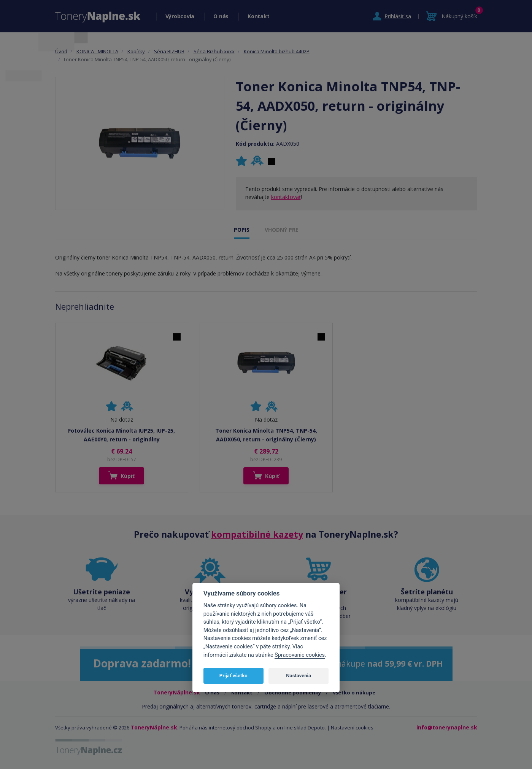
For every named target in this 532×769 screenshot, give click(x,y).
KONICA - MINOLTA (97, 51)
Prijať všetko (233, 676)
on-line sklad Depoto (301, 728)
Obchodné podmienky (293, 693)
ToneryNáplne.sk (154, 727)
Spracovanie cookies (300, 655)
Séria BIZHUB (169, 51)
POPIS (242, 230)
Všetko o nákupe (354, 693)
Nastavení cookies (352, 728)
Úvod (61, 51)
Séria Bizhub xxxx (214, 51)
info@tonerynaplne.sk (447, 727)
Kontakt (258, 16)
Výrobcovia (180, 16)
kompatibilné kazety (257, 534)
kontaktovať (286, 197)
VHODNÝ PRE (282, 230)
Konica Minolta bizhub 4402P (277, 51)
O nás (221, 16)
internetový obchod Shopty (240, 728)
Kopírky (136, 51)
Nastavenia (299, 676)
